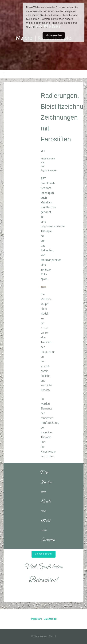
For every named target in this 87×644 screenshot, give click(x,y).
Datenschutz (50, 619)
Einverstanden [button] (54, 35)
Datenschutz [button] (40, 27)
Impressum (36, 619)
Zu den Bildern (44, 554)
